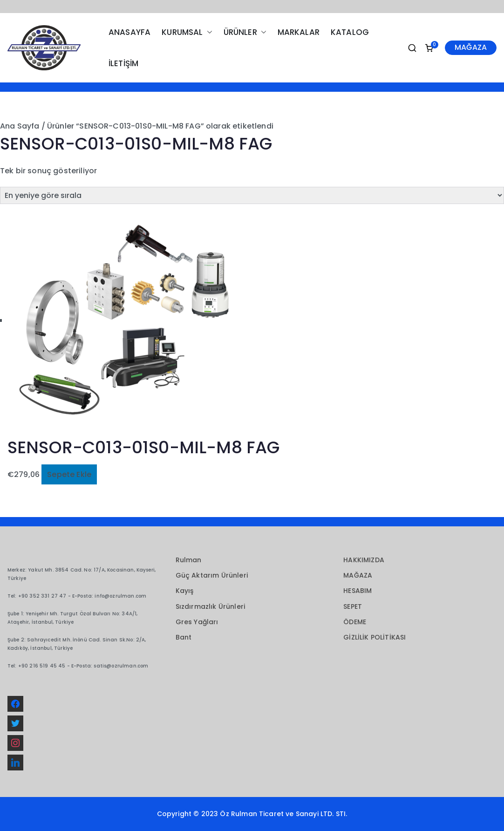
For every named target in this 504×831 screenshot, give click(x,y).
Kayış (185, 591)
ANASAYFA (129, 32)
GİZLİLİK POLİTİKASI (375, 637)
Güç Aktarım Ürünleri (212, 575)
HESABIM (358, 591)
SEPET (353, 606)
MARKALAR (299, 32)
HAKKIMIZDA (364, 560)
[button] (208, 32)
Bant (184, 637)
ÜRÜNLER (245, 32)
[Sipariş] (252, 195)
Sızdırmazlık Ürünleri (210, 606)
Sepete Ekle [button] (69, 474)
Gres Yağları (197, 622)
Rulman (189, 560)
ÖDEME (355, 622)
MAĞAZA (471, 47)
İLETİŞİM (123, 63)
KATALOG (350, 32)
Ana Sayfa (20, 126)
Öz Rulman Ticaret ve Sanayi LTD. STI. (283, 814)
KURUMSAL (187, 32)
